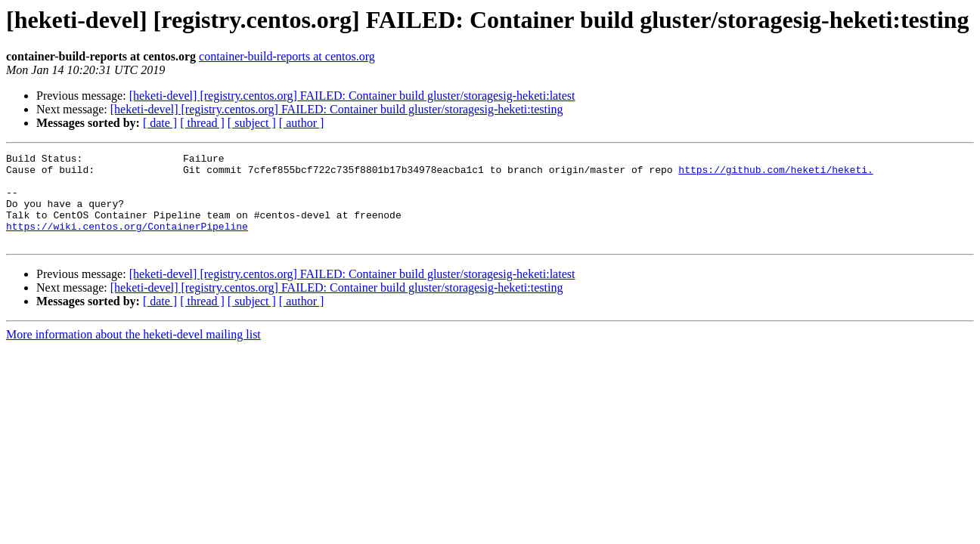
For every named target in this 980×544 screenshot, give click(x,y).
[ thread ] (202, 123)
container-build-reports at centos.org (287, 56)
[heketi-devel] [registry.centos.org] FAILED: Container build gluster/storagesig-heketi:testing (337, 109)
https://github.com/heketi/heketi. (775, 174)
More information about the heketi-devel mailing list (133, 352)
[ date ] (160, 123)
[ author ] (302, 123)
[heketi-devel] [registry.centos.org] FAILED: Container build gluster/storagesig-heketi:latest (352, 96)
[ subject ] (252, 123)
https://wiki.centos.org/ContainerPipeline (127, 242)
